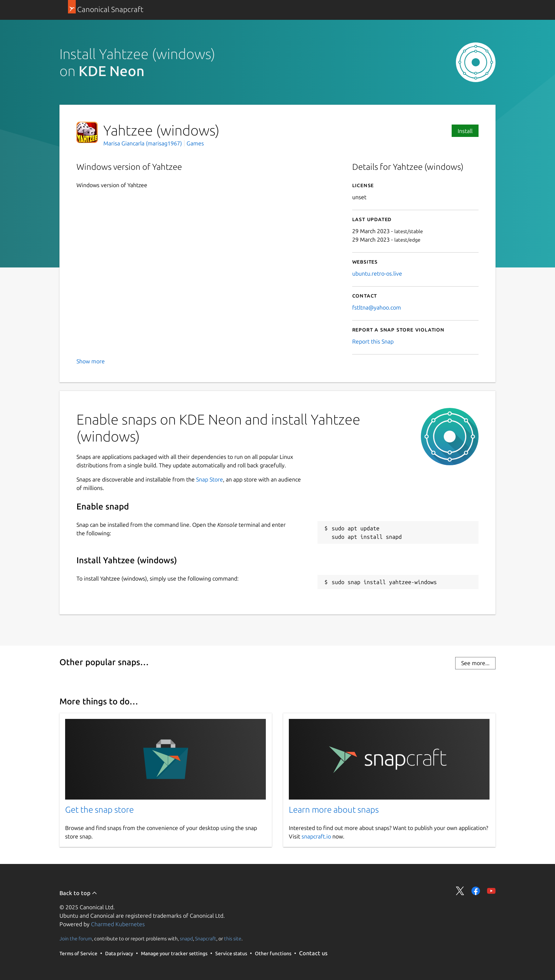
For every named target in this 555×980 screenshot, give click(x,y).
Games (195, 143)
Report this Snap (373, 341)
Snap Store (210, 479)
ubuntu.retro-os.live (377, 273)
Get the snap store (99, 810)
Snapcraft (206, 939)
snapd (186, 939)
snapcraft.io (316, 836)
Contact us (313, 953)
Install (465, 131)
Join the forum (76, 939)
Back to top (78, 893)
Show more (91, 361)
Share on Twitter (460, 891)
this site (233, 939)
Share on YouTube (491, 891)
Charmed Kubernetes (118, 924)
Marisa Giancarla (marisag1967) (143, 143)
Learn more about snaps (334, 810)
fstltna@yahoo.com (377, 307)
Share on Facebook (476, 891)
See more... (475, 663)
